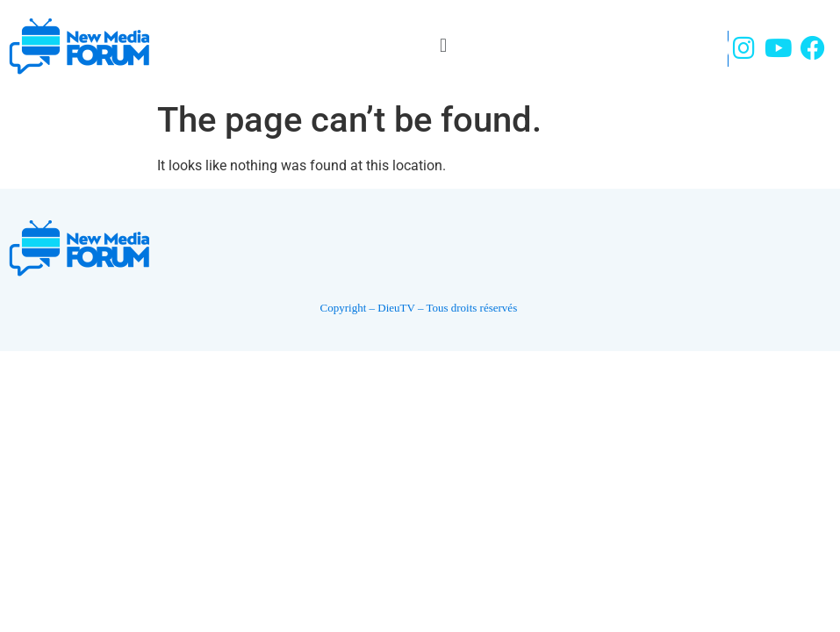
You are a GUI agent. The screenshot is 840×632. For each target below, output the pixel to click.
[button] (443, 45)
